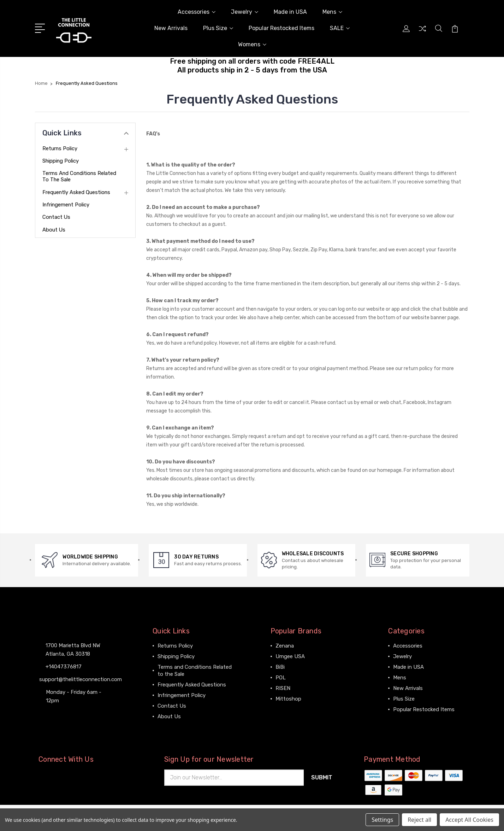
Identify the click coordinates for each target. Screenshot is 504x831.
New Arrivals (171, 28)
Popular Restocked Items (281, 28)
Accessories (197, 12)
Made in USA (290, 12)
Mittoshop (288, 699)
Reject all (419, 820)
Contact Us (57, 217)
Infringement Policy (66, 205)
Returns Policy (60, 148)
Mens (332, 12)
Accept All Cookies (469, 820)
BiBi (280, 667)
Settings (382, 820)
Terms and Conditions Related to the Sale (80, 176)
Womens (252, 44)
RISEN (283, 688)
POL (281, 678)
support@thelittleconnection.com (81, 679)
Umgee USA (290, 656)
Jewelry (245, 12)
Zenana (285, 646)
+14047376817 (64, 667)
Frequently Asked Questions (77, 192)
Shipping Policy (61, 161)
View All (285, 709)
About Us (54, 230)
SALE (340, 28)
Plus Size (218, 28)
